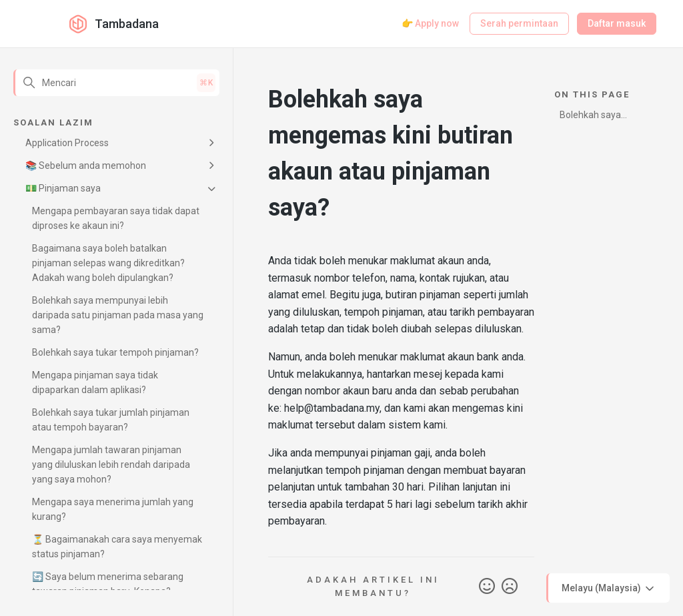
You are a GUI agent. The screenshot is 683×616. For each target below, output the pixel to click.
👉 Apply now (430, 23)
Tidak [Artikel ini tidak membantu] (510, 587)
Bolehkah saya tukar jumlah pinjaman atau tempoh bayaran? (111, 420)
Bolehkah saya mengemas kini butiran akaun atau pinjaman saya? (599, 117)
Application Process (67, 143)
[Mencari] (116, 83)
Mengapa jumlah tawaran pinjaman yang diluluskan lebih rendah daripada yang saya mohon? (111, 465)
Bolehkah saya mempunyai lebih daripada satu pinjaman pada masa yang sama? (118, 315)
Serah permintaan (519, 23)
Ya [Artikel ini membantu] (487, 587)
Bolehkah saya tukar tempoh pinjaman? (115, 352)
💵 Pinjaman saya (63, 188)
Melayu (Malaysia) (609, 589)
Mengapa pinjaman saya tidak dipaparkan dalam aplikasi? (95, 382)
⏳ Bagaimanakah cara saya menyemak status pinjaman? (117, 547)
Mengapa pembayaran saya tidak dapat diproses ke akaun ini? (116, 218)
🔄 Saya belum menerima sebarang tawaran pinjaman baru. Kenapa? (108, 584)
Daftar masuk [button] (617, 23)
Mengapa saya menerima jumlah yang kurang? (113, 509)
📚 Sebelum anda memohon (86, 166)
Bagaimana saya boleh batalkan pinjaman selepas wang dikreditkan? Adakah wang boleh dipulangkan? (108, 263)
